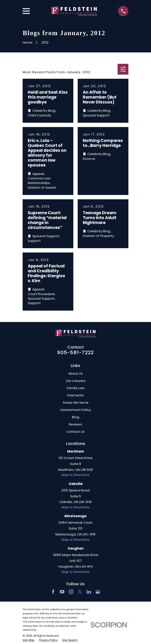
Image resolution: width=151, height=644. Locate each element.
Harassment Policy (76, 410)
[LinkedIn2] (89, 592)
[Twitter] (80, 592)
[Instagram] (71, 592)
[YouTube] (62, 592)
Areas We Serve (76, 402)
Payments (75, 395)
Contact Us (75, 432)
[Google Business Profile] (98, 592)
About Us (75, 373)
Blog (76, 417)
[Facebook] (53, 592)
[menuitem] (29, 640)
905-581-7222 (75, 353)
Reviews (75, 424)
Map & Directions (75, 475)
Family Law (76, 388)
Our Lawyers (76, 381)
